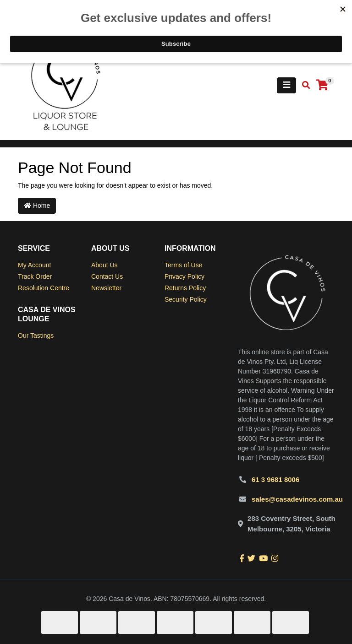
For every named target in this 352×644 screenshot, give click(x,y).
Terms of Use (183, 265)
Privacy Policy (184, 276)
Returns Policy (185, 288)
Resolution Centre (44, 288)
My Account (34, 265)
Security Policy (186, 299)
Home (37, 206)
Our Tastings (36, 336)
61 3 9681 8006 (275, 479)
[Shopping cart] (322, 85)
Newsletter (106, 288)
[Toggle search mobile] (303, 85)
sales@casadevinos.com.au (297, 499)
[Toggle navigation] (286, 85)
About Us (104, 265)
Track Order (35, 276)
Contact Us (107, 276)
